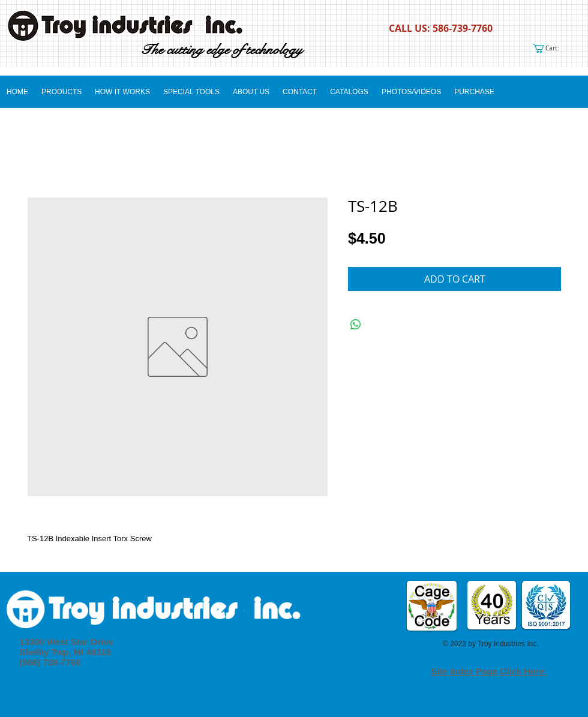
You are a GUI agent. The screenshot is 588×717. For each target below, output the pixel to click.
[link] (551, 48)
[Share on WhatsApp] (356, 325)
